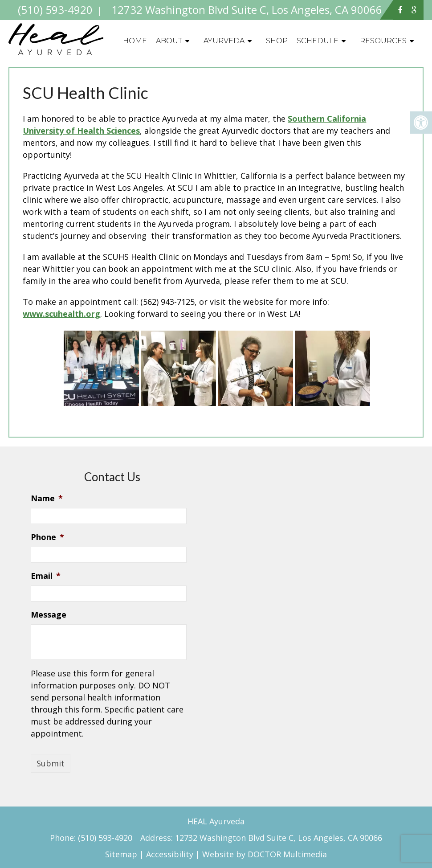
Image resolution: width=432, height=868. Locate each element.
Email (46, 576)
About (169, 41)
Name (47, 498)
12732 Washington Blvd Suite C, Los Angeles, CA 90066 (279, 838)
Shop (277, 41)
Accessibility (170, 854)
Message (49, 615)
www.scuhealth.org (61, 314)
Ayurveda (224, 41)
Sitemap (121, 854)
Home (135, 41)
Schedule (318, 41)
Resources (383, 41)
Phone (47, 537)
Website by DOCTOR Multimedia (265, 854)
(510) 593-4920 (106, 838)
